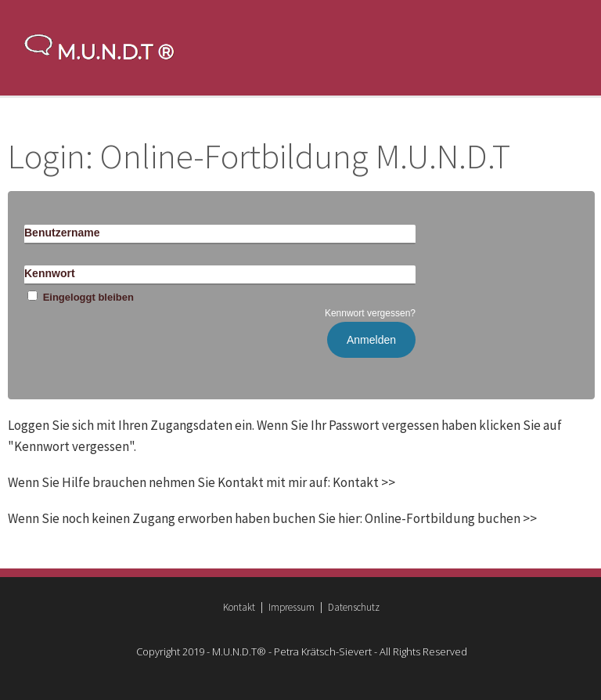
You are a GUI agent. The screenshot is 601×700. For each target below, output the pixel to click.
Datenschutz (354, 607)
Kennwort (50, 273)
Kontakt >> (364, 482)
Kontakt (239, 607)
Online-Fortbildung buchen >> (451, 518)
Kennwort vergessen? (370, 313)
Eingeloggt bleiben (79, 297)
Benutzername (62, 233)
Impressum (292, 607)
